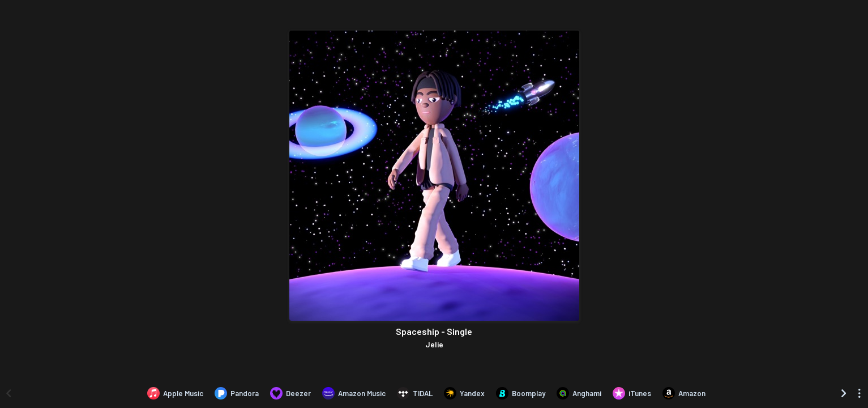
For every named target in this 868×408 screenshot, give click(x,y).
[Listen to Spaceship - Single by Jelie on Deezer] (290, 393)
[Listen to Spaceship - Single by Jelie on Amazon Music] (354, 393)
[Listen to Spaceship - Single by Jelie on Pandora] (237, 393)
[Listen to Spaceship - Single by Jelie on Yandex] (464, 393)
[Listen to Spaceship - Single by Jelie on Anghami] (579, 393)
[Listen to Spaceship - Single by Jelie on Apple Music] (175, 393)
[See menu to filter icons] (860, 393)
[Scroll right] (844, 393)
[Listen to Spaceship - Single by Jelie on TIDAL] (415, 393)
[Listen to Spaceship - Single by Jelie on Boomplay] (521, 393)
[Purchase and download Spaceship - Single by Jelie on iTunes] (632, 393)
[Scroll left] (8, 393)
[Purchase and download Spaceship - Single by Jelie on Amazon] (684, 393)
